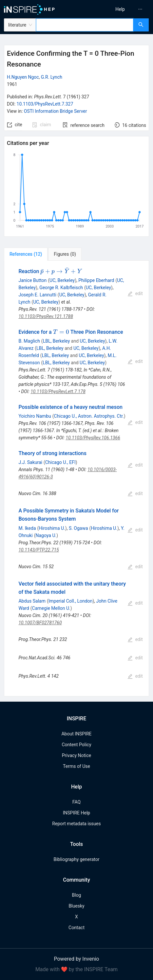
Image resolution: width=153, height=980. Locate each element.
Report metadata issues (76, 824)
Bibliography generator (76, 859)
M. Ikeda (27, 528)
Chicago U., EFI (60, 462)
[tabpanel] (76, 479)
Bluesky (76, 906)
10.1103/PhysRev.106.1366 (93, 438)
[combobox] (85, 25)
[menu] (116, 9)
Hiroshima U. (52, 528)
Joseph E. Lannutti (37, 295)
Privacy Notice (76, 755)
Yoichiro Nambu (35, 416)
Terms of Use (76, 766)
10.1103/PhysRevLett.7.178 (58, 391)
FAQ (76, 802)
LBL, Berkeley (57, 341)
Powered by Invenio (77, 959)
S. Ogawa (78, 528)
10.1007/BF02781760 (40, 623)
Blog (77, 895)
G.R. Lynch (52, 77)
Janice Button (32, 280)
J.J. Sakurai (30, 462)
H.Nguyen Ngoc (23, 77)
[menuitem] (120, 9)
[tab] (26, 254)
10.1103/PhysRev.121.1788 (46, 316)
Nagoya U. (46, 535)
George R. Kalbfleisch (61, 288)
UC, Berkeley (62, 280)
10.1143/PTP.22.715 (38, 550)
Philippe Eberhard (96, 280)
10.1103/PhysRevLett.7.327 (45, 104)
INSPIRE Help (76, 813)
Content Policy (76, 745)
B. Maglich (29, 341)
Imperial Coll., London (71, 601)
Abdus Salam (32, 601)
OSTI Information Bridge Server (56, 111)
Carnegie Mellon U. (51, 608)
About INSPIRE (76, 734)
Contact (76, 928)
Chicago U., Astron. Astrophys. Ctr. (89, 416)
